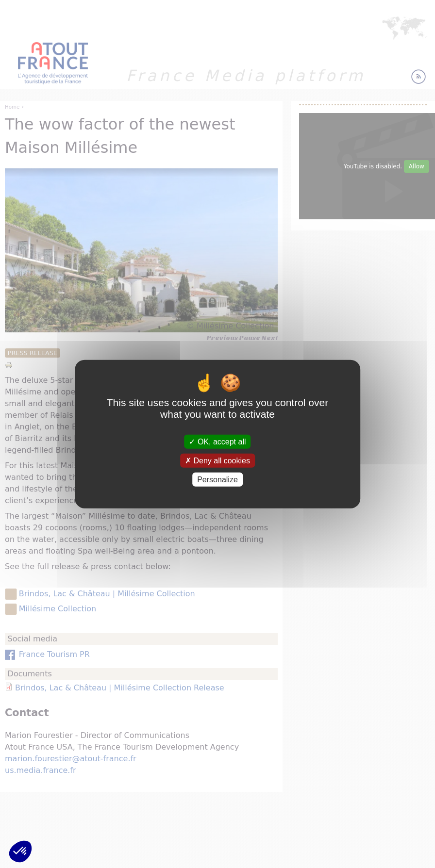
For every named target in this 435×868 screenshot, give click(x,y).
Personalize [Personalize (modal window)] (217, 480)
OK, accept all (217, 441)
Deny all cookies (217, 460)
